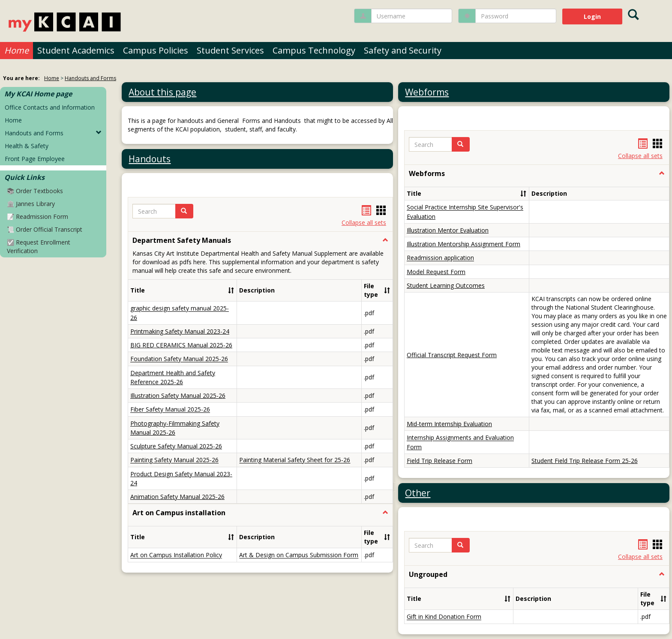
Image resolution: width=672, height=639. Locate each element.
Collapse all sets (364, 222)
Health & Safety (27, 146)
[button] (184, 211)
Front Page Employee (35, 159)
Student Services (230, 50)
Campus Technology (314, 50)
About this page (162, 92)
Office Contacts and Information (50, 107)
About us (308, 622)
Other (418, 340)
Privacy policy (259, 622)
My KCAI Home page (38, 94)
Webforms (427, 92)
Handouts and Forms (90, 78)
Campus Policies (156, 50)
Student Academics (76, 50)
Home (16, 50)
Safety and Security (403, 50)
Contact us (352, 622)
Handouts (150, 159)
